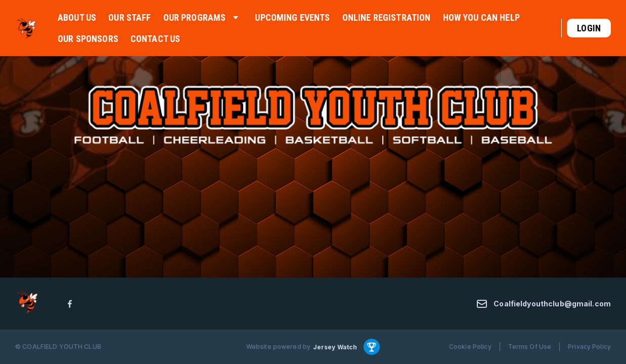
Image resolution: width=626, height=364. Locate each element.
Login (589, 28)
